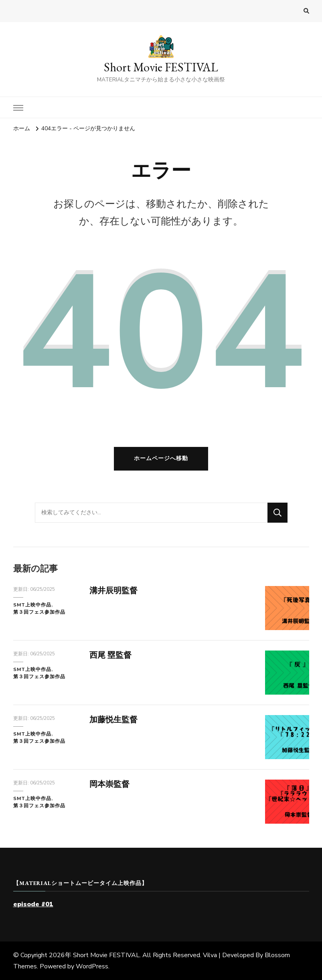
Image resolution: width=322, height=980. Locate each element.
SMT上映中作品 (32, 605)
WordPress (92, 966)
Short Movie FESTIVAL (161, 67)
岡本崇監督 (109, 784)
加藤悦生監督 (113, 720)
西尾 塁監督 (110, 655)
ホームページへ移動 (161, 458)
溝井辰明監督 (113, 591)
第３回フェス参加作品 (39, 612)
